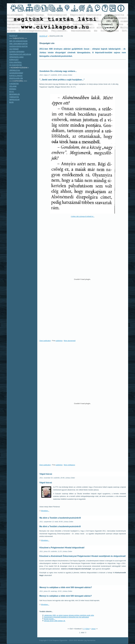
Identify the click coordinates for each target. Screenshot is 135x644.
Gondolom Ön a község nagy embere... (58, 71)
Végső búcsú (46, 474)
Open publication (45, 341)
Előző (88, 629)
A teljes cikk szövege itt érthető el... (83, 216)
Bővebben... (45, 511)
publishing (59, 341)
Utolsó (93, 629)
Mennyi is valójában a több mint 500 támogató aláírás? (66, 587)
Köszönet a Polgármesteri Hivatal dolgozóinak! (62, 548)
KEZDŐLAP (43, 36)
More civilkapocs (69, 465)
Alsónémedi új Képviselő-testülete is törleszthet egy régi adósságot (66, 617)
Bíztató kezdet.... (50, 619)
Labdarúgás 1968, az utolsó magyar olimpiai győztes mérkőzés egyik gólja (69, 615)
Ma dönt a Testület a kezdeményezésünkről (60, 518)
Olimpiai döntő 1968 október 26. (55, 621)
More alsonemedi (70, 341)
